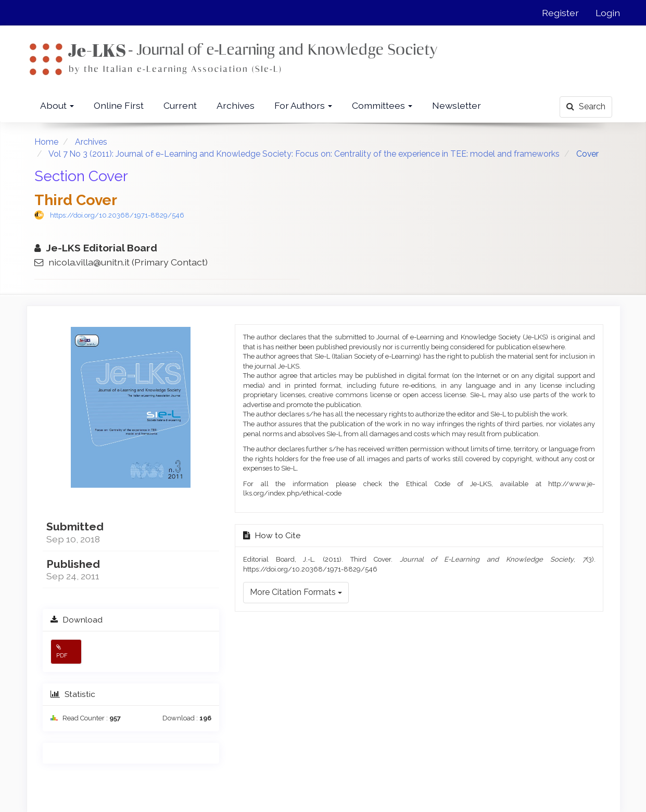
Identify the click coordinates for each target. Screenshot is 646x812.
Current (180, 105)
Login (608, 13)
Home (46, 142)
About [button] (57, 105)
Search (586, 106)
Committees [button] (382, 105)
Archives (236, 105)
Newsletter (457, 105)
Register (560, 13)
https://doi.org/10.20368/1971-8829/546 (117, 215)
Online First (119, 105)
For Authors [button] (303, 105)
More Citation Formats (296, 592)
